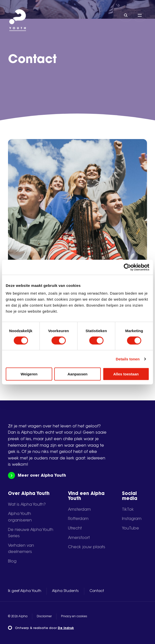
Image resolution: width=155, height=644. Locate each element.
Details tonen (128, 359)
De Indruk (66, 628)
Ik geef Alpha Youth (25, 591)
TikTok (128, 510)
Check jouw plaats (87, 547)
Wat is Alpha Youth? (27, 505)
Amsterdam (79, 510)
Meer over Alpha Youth (37, 476)
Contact (97, 591)
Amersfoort (79, 538)
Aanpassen (77, 374)
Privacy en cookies (74, 616)
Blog (12, 561)
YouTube (130, 528)
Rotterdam (78, 519)
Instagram (132, 519)
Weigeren (29, 374)
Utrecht (75, 528)
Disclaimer (44, 616)
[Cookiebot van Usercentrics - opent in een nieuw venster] (127, 267)
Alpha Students (65, 591)
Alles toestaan (126, 374)
